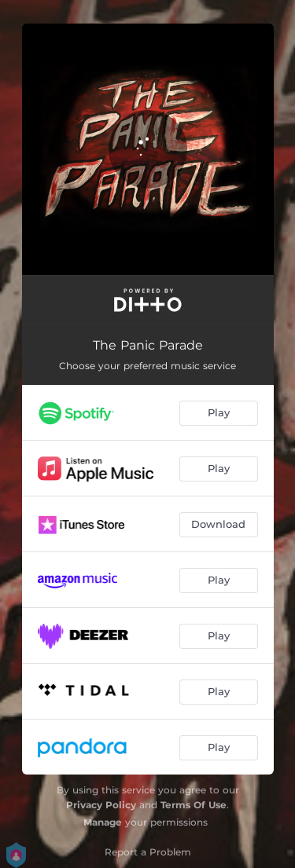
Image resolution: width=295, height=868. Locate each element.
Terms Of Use (194, 805)
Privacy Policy (101, 805)
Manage (103, 822)
